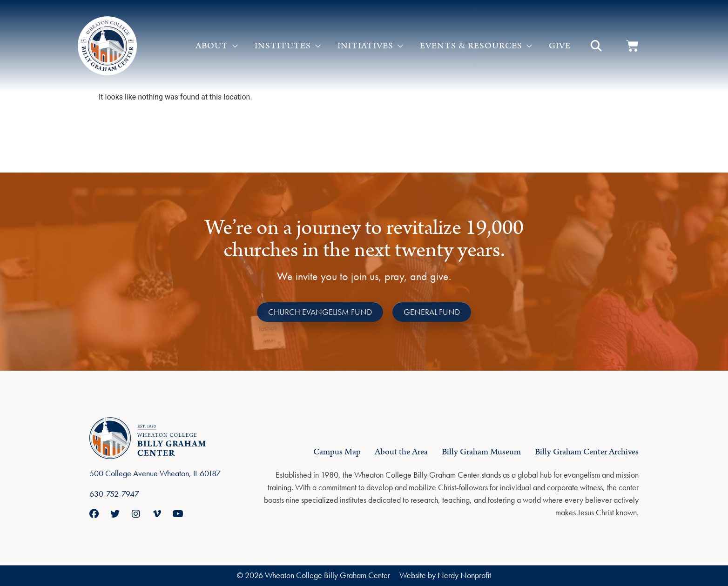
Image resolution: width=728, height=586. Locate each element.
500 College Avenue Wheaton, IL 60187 (155, 473)
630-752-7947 (114, 494)
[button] (596, 46)
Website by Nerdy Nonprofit (445, 575)
